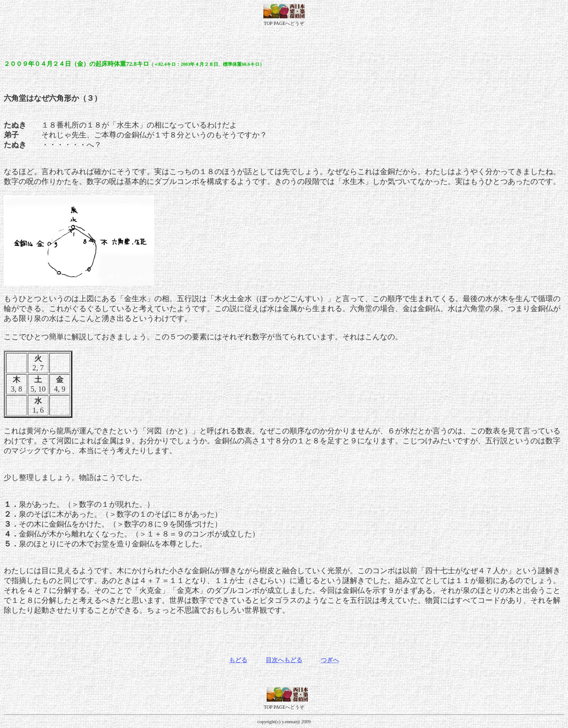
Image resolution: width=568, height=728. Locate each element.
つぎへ (330, 660)
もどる (238, 660)
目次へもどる (284, 660)
